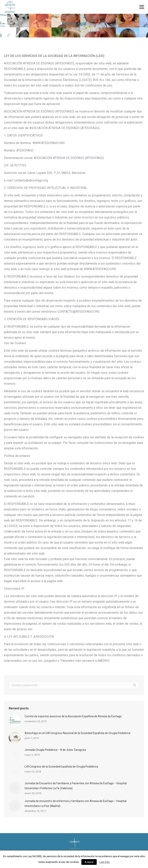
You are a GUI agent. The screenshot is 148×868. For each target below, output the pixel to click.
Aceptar (89, 862)
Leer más (104, 862)
